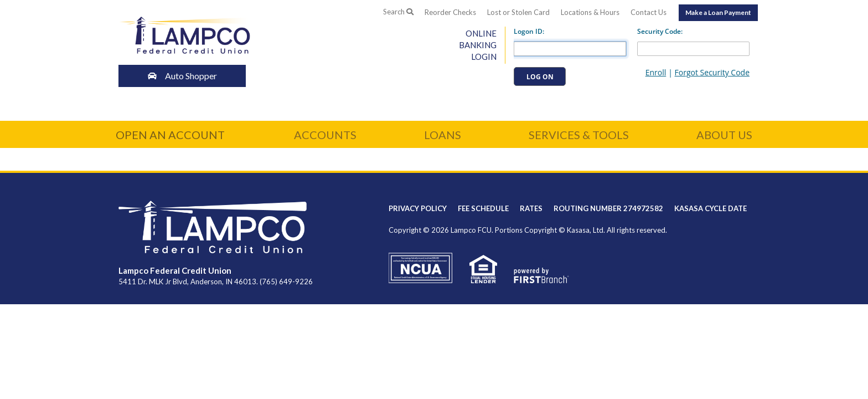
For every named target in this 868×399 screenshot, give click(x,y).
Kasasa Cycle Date (711, 208)
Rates (531, 208)
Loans (443, 135)
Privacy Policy (418, 208)
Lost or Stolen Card (518, 12)
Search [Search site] (398, 12)
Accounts (325, 135)
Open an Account (170, 135)
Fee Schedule (483, 208)
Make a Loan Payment (718, 12)
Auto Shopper (185, 76)
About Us (724, 135)
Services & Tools (579, 135)
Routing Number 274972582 (608, 208)
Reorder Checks (450, 12)
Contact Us (649, 12)
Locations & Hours (590, 12)
